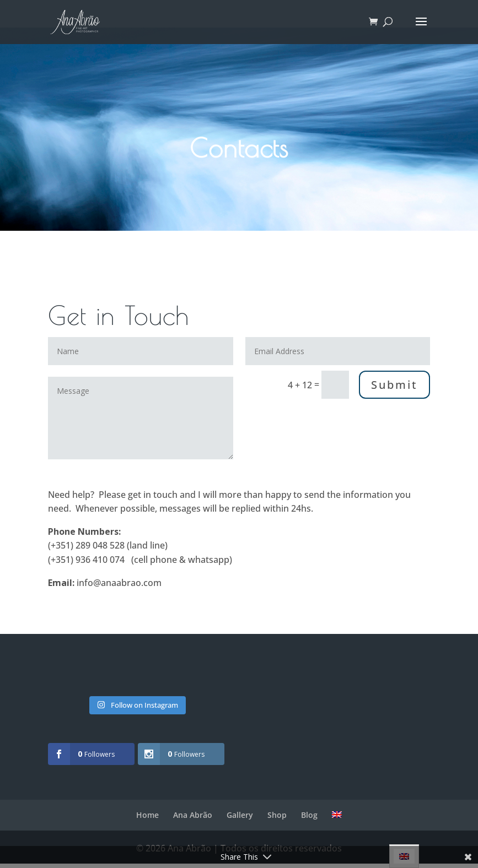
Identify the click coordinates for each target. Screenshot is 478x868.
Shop (277, 815)
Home (147, 815)
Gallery (240, 815)
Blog (309, 815)
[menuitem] (337, 815)
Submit (394, 385)
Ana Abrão (193, 815)
